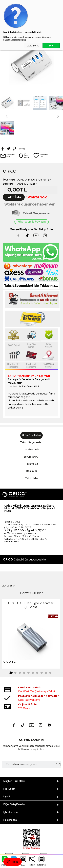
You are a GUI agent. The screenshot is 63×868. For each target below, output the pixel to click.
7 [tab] (37, 648)
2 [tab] (15, 648)
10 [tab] (50, 648)
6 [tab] (33, 648)
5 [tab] (29, 648)
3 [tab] (20, 648)
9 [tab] (46, 648)
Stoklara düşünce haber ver (30, 179)
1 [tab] (11, 648)
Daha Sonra (33, 46)
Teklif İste (14, 172)
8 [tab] (42, 648)
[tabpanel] (31, 610)
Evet (51, 46)
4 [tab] (24, 648)
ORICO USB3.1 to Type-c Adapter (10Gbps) (31, 580)
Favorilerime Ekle (40, 130)
